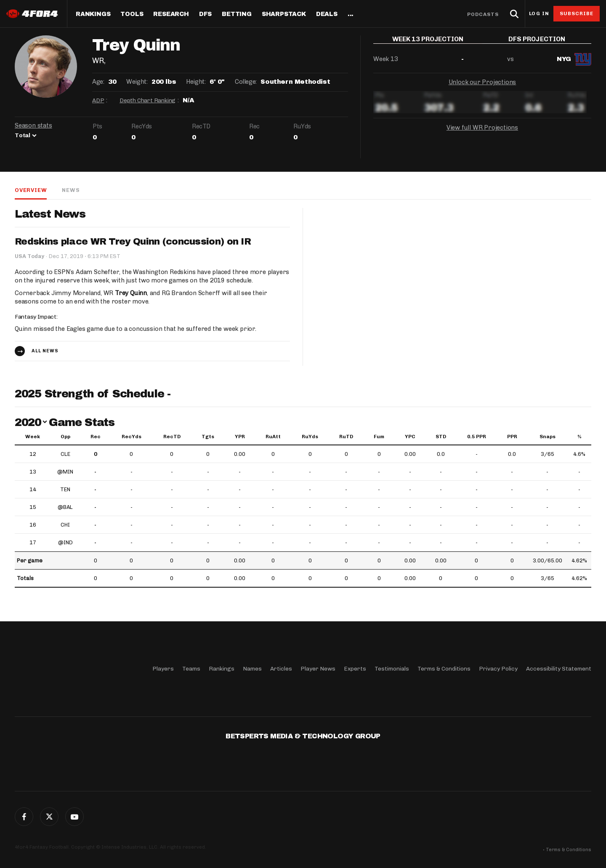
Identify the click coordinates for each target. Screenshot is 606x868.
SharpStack (284, 14)
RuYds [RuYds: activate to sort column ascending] (310, 437)
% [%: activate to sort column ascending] (579, 437)
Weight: (137, 82)
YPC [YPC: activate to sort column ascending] (410, 437)
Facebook (24, 817)
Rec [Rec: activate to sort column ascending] (96, 437)
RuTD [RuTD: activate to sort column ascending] (346, 437)
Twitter (49, 817)
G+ (74, 817)
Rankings (93, 14)
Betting (237, 14)
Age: (98, 82)
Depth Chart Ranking (148, 100)
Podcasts (483, 14)
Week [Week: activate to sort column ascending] (33, 437)
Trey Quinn (131, 293)
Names (252, 669)
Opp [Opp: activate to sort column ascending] (65, 437)
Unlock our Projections (482, 88)
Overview (31, 190)
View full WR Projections (482, 134)
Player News (318, 669)
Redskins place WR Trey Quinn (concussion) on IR (133, 242)
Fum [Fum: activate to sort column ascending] (379, 437)
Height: (196, 82)
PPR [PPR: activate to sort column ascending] (512, 437)
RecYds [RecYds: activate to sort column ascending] (132, 437)
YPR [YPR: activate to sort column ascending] (240, 437)
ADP (98, 100)
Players (163, 669)
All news (45, 351)
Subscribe (577, 13)
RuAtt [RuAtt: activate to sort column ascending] (273, 437)
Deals (327, 14)
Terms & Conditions (444, 669)
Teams (191, 669)
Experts (355, 669)
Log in (539, 14)
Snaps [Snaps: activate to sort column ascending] (548, 437)
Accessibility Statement (559, 669)
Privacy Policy (498, 669)
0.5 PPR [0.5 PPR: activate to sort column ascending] (477, 437)
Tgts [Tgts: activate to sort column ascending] (208, 437)
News (71, 190)
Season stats (33, 125)
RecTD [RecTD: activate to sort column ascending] (172, 437)
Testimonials (392, 669)
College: (246, 82)
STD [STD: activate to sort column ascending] (441, 437)
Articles (281, 669)
